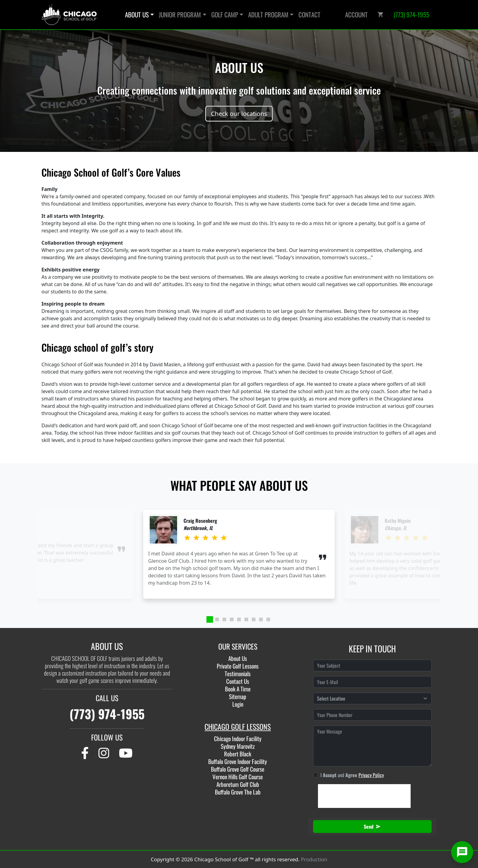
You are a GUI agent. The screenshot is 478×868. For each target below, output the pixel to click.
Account (356, 14)
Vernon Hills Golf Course (238, 777)
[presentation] (364, 796)
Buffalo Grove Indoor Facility (238, 761)
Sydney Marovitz (238, 746)
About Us (238, 658)
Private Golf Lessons (238, 666)
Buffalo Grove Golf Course (238, 769)
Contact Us (238, 681)
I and (352, 775)
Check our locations (239, 114)
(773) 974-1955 (107, 714)
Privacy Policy (371, 775)
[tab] (210, 619)
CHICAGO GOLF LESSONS (238, 726)
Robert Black (238, 754)
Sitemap (238, 696)
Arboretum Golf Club (238, 784)
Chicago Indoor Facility (238, 739)
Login (238, 704)
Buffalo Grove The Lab (238, 792)
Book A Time (238, 689)
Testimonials (238, 674)
